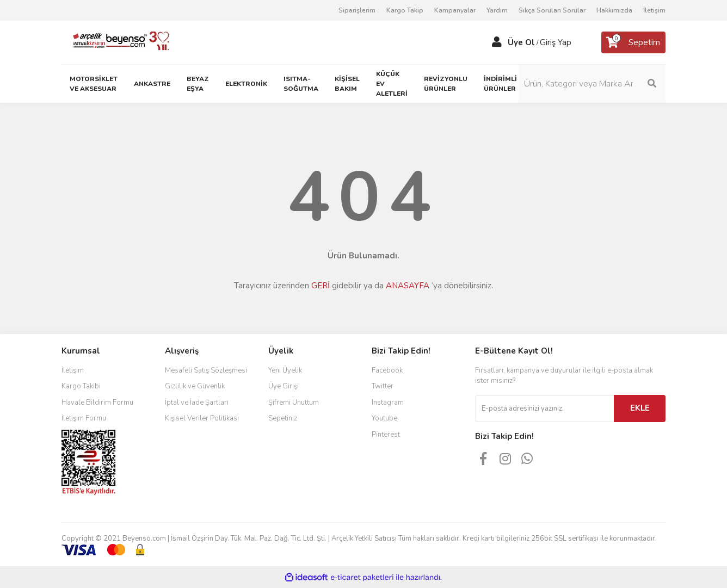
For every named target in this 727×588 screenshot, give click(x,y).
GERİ (321, 286)
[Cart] (633, 42)
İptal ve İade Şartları (197, 403)
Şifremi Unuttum (294, 403)
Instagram (388, 403)
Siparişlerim (357, 10)
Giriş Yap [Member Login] (556, 42)
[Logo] (117, 42)
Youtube (384, 418)
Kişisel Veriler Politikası (202, 418)
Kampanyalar (455, 10)
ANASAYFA (408, 286)
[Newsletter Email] (544, 408)
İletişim (654, 10)
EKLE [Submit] (640, 408)
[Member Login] (497, 42)
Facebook (387, 370)
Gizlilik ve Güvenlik (195, 386)
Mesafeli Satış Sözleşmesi (206, 370)
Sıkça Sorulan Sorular (552, 10)
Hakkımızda (614, 10)
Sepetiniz (283, 418)
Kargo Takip (405, 10)
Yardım (497, 10)
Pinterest (386, 435)
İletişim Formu (84, 418)
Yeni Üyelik (285, 370)
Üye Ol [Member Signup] (521, 42)
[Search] (592, 84)
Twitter (383, 386)
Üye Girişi (284, 386)
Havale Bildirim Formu (97, 403)
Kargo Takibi (81, 386)
